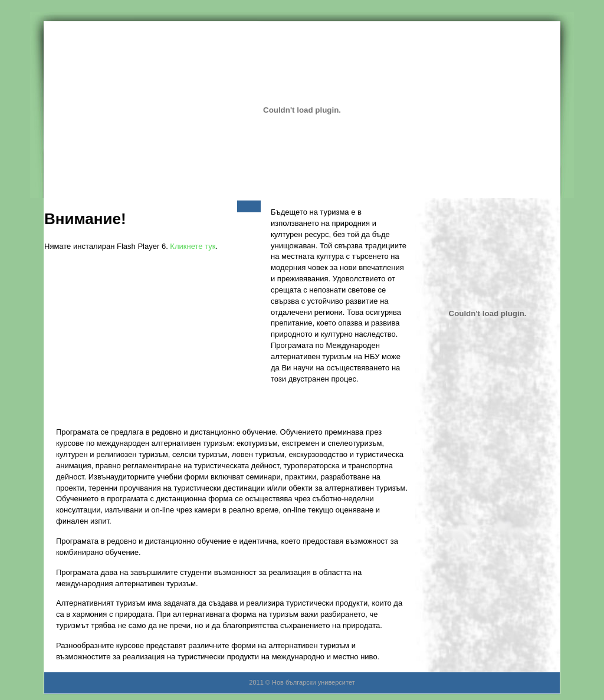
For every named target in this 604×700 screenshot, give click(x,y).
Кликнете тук (193, 246)
